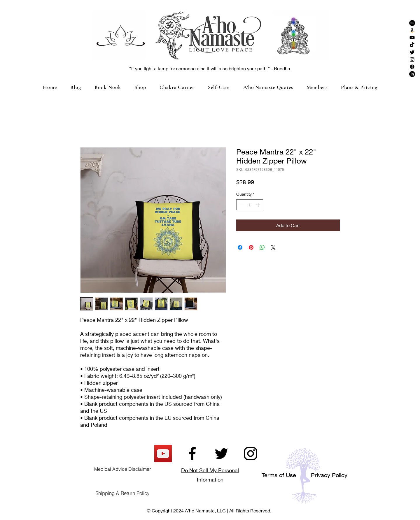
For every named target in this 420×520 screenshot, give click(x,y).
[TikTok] (412, 45)
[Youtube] (412, 38)
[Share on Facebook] (240, 247)
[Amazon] (412, 30)
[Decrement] (241, 205)
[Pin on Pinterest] (251, 247)
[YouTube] (163, 454)
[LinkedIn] (412, 74)
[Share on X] (273, 247)
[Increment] (259, 205)
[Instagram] (412, 59)
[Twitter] (412, 52)
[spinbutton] (250, 205)
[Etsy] (412, 23)
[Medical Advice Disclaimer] (123, 469)
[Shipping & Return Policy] (123, 493)
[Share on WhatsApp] (262, 247)
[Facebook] (412, 67)
